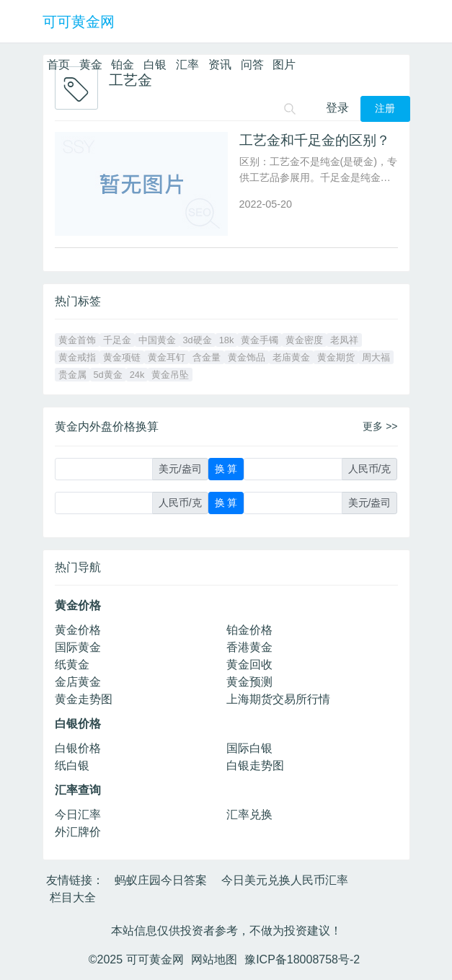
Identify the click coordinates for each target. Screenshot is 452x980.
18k (227, 340)
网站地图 (214, 959)
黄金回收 (249, 665)
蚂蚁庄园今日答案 (161, 880)
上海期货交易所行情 (278, 699)
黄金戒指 (77, 357)
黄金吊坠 (170, 375)
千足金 (117, 340)
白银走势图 (255, 765)
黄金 (91, 65)
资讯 (220, 65)
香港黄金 (249, 647)
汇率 (187, 65)
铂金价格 (249, 630)
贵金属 (72, 375)
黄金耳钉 (167, 357)
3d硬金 (198, 340)
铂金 (123, 65)
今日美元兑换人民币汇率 (285, 880)
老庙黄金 (291, 357)
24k (137, 375)
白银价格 (78, 748)
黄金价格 (78, 630)
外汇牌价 (78, 832)
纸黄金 (72, 665)
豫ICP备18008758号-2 (302, 959)
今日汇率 (78, 815)
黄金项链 (122, 357)
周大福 (376, 357)
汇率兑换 (249, 815)
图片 (284, 65)
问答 (252, 65)
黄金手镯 (260, 340)
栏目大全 (73, 897)
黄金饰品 (247, 357)
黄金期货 (336, 357)
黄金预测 (249, 682)
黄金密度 (304, 340)
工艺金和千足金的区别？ (315, 140)
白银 (155, 65)
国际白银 (249, 748)
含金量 (207, 357)
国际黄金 (78, 647)
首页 (58, 65)
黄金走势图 (84, 699)
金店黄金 (78, 682)
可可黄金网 (79, 22)
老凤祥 (344, 340)
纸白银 (72, 765)
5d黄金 (108, 375)
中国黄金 (157, 340)
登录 (337, 108)
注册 (385, 109)
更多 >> (380, 426)
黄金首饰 (77, 340)
